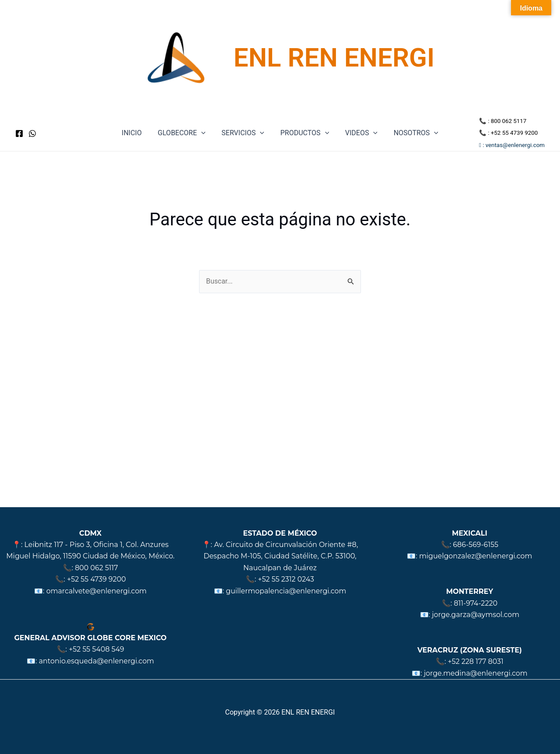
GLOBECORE (185, 133)
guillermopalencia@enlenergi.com (286, 591)
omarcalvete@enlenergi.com (96, 591)
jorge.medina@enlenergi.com (476, 673)
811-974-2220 (476, 603)
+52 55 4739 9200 (514, 133)
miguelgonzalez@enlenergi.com (476, 556)
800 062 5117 (509, 121)
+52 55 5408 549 (97, 649)
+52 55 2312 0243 (286, 579)
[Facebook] (19, 133)
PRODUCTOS (303, 133)
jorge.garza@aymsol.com (475, 615)
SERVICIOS (244, 133)
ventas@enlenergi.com (515, 145)
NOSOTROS (411, 133)
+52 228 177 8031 (476, 661)
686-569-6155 (476, 545)
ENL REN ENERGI (334, 58)
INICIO (137, 133)
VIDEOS (358, 133)
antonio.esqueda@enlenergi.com (97, 661)
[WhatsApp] (32, 133)
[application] (204, 133)
